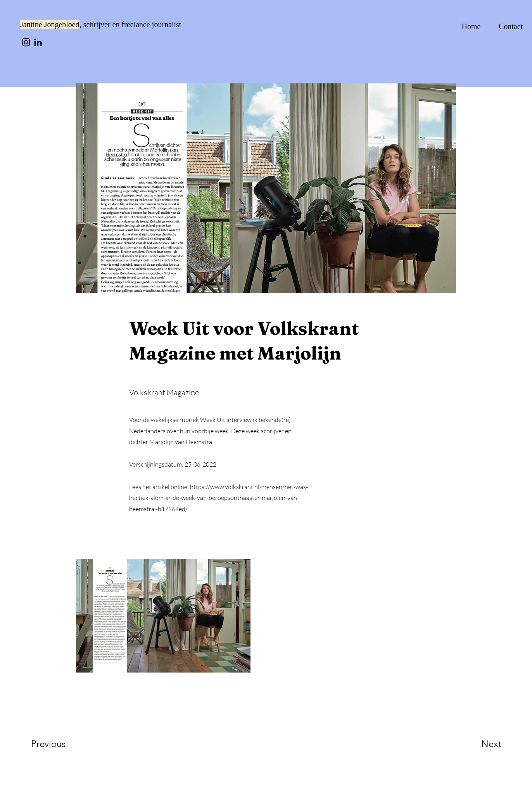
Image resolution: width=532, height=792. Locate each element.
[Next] (476, 744)
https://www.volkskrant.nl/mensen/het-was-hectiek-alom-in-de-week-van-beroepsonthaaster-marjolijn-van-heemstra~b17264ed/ (218, 498)
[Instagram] (26, 42)
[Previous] (59, 744)
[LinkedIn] (38, 42)
